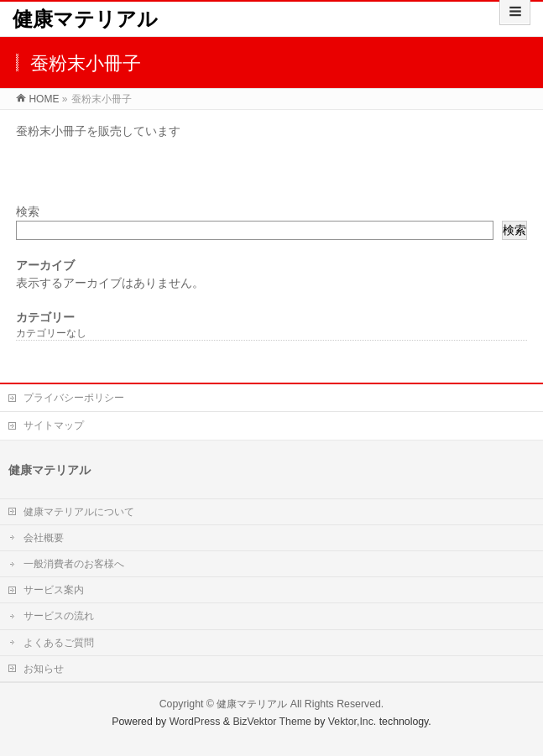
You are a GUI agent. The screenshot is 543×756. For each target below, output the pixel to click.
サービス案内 (54, 590)
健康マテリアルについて (79, 512)
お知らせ (44, 669)
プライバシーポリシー (74, 398)
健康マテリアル (85, 19)
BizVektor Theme (272, 722)
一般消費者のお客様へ (74, 564)
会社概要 (44, 538)
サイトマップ (54, 425)
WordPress (195, 722)
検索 (28, 211)
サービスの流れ (59, 616)
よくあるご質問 (59, 643)
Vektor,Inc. (352, 722)
